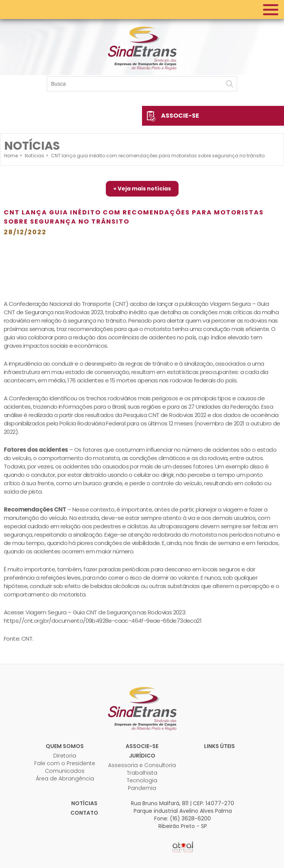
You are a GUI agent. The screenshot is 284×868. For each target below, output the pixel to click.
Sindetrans (142, 708)
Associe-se (180, 116)
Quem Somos (65, 746)
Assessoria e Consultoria (142, 765)
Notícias (84, 803)
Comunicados (65, 771)
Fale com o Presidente (65, 763)
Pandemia (142, 788)
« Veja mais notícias (142, 189)
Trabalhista (142, 773)
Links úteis (219, 746)
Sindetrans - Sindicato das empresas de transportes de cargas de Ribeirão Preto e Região (142, 48)
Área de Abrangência (65, 778)
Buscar (230, 84)
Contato (84, 813)
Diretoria (65, 756)
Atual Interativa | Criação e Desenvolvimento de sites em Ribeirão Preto (183, 847)
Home (11, 156)
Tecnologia (142, 780)
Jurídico (142, 756)
